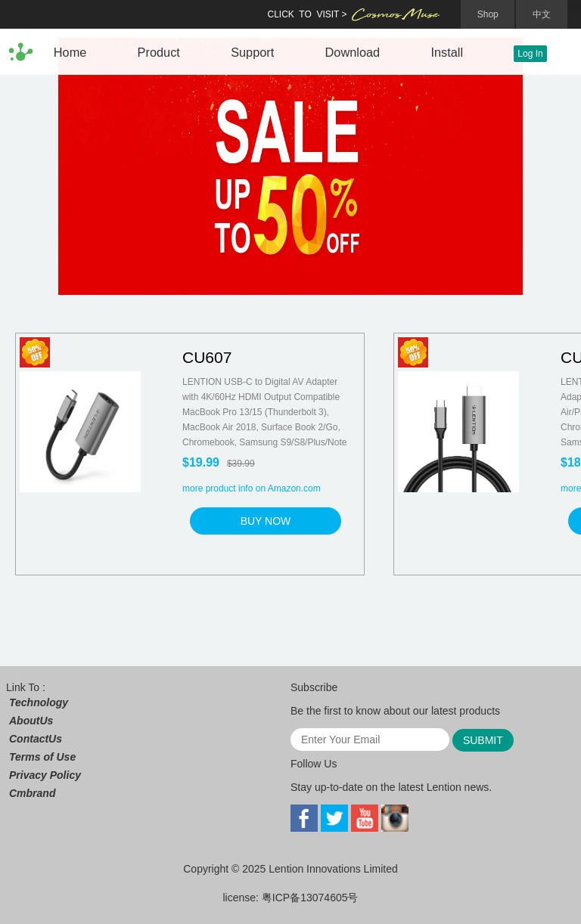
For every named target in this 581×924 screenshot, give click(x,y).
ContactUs (36, 739)
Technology (39, 702)
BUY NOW (266, 521)
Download (353, 52)
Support (252, 52)
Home (70, 52)
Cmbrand (32, 793)
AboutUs (31, 721)
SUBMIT (483, 740)
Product (159, 52)
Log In (530, 54)
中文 (542, 14)
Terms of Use (42, 757)
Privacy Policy (45, 775)
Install (447, 52)
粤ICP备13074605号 (310, 898)
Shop (488, 14)
